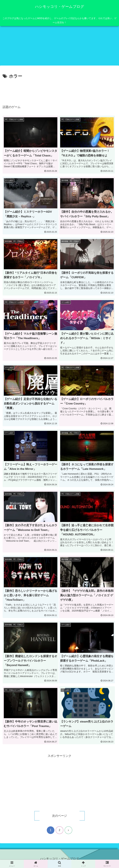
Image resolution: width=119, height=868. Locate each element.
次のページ (59, 816)
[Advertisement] (59, 90)
